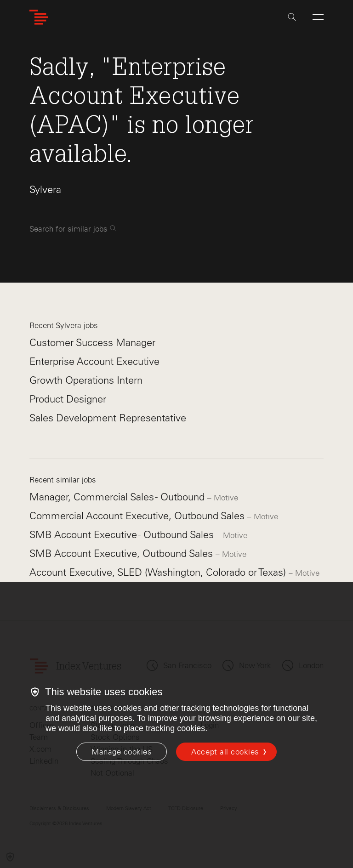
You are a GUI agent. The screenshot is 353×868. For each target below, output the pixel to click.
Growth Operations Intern (86, 380)
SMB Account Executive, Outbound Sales (122, 553)
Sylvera (45, 190)
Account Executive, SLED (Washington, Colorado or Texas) (159, 572)
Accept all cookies (225, 752)
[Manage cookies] (122, 752)
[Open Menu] (318, 17)
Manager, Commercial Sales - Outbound (118, 497)
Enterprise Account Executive (94, 361)
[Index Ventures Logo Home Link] (39, 17)
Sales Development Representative (108, 418)
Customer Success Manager (92, 343)
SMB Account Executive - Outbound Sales (123, 535)
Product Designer (68, 399)
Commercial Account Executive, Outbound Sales (138, 516)
